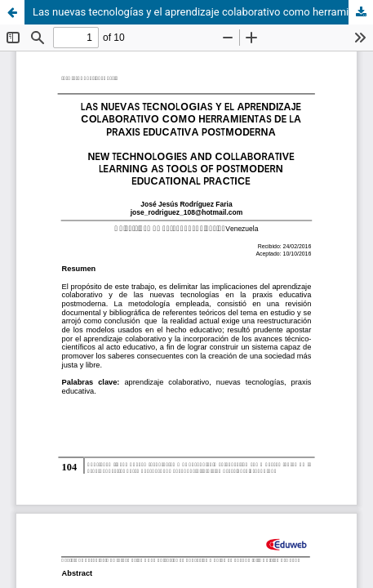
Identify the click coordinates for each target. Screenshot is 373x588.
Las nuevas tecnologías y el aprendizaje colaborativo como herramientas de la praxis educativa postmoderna (203, 12)
